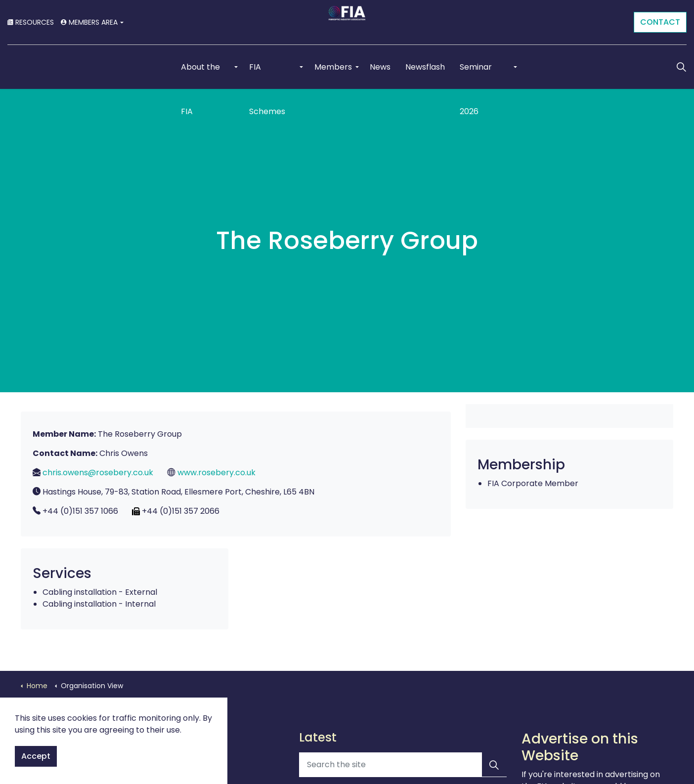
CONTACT (660, 22)
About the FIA (200, 75)
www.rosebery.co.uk (217, 473)
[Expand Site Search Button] (681, 67)
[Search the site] (403, 765)
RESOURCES (31, 22)
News (380, 66)
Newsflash (425, 66)
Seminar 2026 (476, 75)
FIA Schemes (267, 75)
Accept (36, 756)
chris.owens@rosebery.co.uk (98, 473)
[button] (494, 765)
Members (334, 66)
